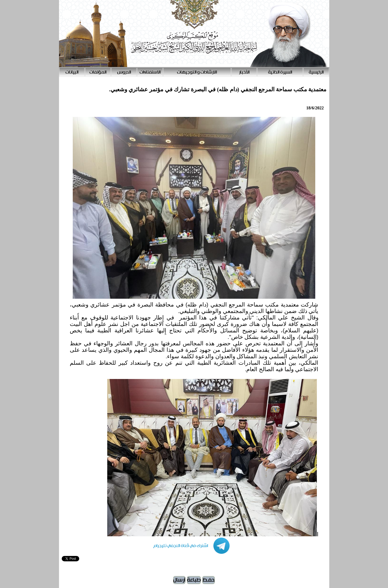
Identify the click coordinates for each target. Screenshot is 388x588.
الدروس (124, 72)
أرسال (179, 580)
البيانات (72, 72)
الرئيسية (316, 72)
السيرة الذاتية (280, 72)
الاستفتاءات (150, 72)
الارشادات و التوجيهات (197, 72)
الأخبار (244, 72)
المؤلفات (98, 72)
